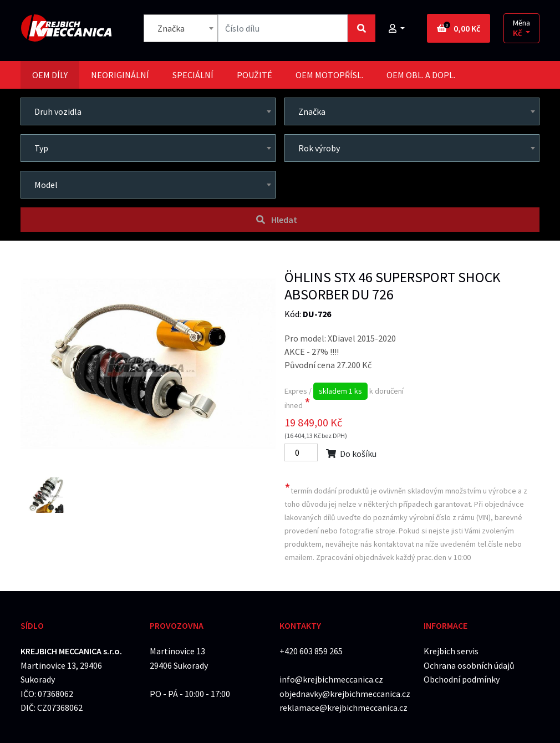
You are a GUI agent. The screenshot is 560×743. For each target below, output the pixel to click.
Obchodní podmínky (462, 679)
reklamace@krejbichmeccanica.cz (343, 708)
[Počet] (301, 452)
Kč (518, 33)
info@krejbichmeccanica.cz (331, 679)
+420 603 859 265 (311, 651)
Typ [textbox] (41, 148)
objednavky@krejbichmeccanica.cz (345, 694)
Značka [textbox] (171, 28)
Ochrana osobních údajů (469, 665)
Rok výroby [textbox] (319, 148)
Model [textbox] (46, 185)
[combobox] (181, 28)
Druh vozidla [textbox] (58, 111)
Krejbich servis (451, 651)
